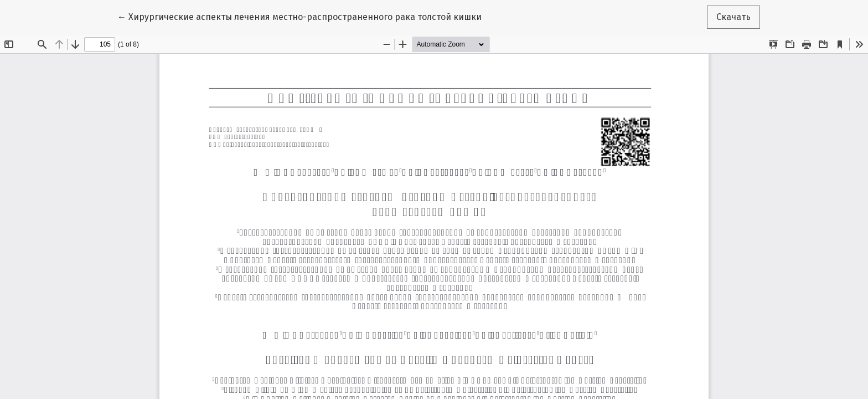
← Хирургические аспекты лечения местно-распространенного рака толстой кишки (299, 16)
